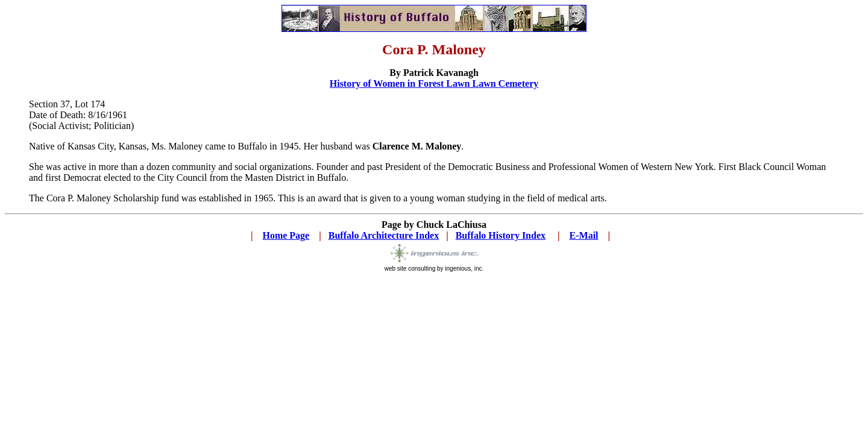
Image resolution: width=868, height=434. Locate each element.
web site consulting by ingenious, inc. (434, 266)
